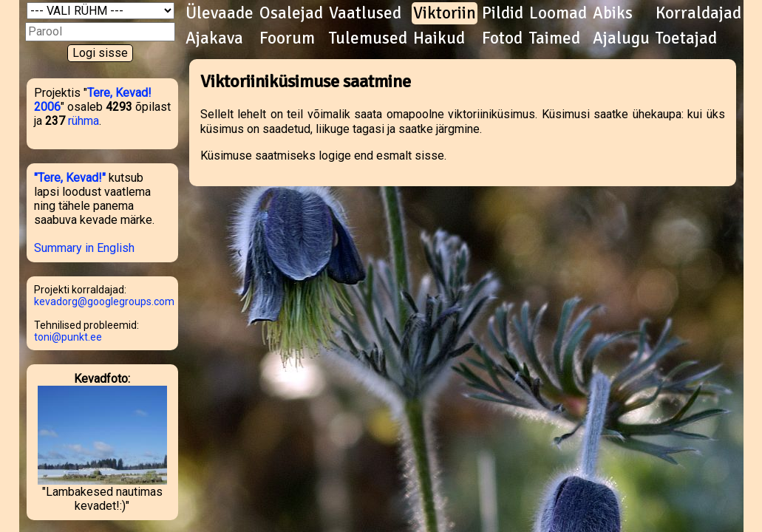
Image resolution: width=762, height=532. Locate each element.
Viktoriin (445, 13)
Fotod (502, 38)
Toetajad (686, 38)
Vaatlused (365, 13)
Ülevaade (220, 13)
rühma (84, 121)
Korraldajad (698, 13)
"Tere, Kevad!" (70, 178)
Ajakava (214, 38)
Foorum (287, 38)
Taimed (555, 38)
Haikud (439, 38)
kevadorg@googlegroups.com (104, 301)
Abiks (613, 13)
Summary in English (84, 248)
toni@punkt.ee (68, 337)
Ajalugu (621, 38)
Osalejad (291, 13)
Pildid (503, 13)
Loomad (558, 13)
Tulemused (368, 38)
